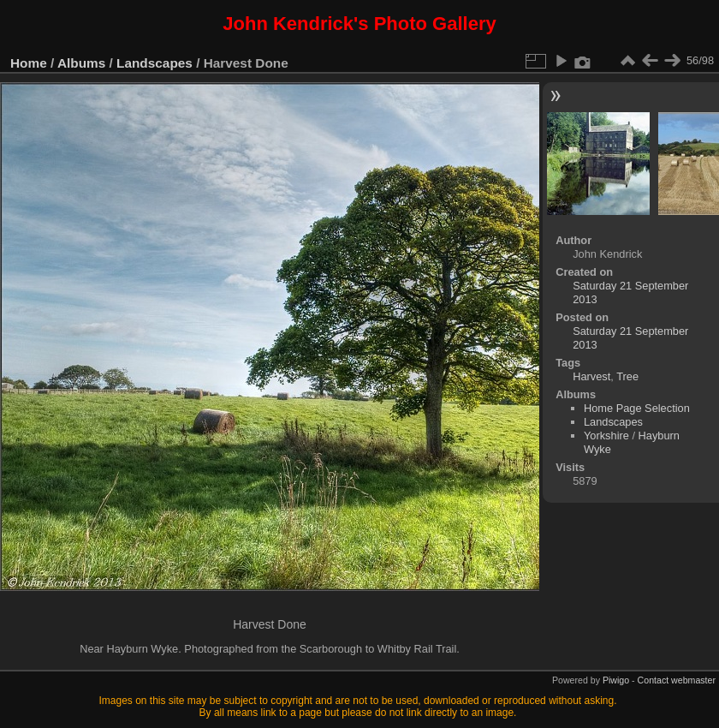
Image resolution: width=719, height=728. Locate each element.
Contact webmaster (677, 680)
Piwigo (616, 680)
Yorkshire (606, 436)
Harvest (591, 376)
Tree (627, 376)
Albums (81, 63)
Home (29, 63)
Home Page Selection (637, 408)
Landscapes (154, 63)
